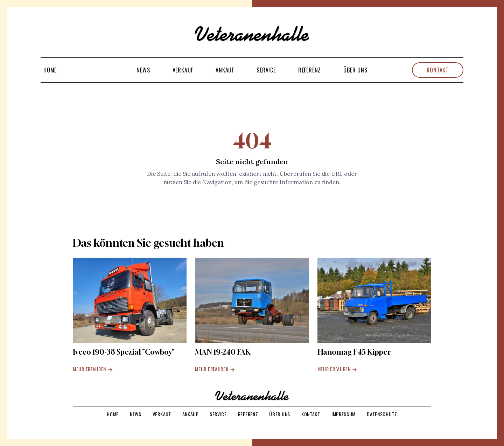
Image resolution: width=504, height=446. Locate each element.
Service (266, 70)
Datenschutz (382, 414)
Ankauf (225, 70)
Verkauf (183, 70)
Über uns (355, 70)
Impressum (344, 414)
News (143, 70)
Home (50, 70)
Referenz (310, 70)
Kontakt (438, 70)
